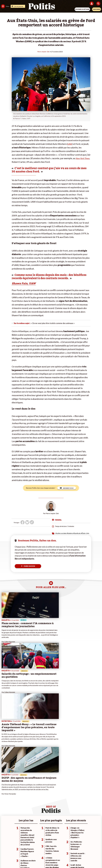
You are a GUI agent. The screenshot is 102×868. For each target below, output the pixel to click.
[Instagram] (44, 861)
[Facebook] (25, 861)
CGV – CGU (51, 854)
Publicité (82, 854)
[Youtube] (37, 861)
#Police (70, 792)
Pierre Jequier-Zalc (43, 51)
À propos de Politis (40, 798)
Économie (20, 794)
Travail (19, 792)
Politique (4, 792)
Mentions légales (21, 854)
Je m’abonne (38, 794)
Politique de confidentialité (67, 854)
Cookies (91, 854)
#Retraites (71, 796)
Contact (10, 854)
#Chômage (71, 798)
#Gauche (71, 794)
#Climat (70, 790)
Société (3, 796)
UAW (70, 144)
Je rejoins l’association (41, 796)
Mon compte (38, 800)
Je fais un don (39, 790)
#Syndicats (77, 534)
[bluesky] (31, 861)
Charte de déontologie (37, 854)
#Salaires (70, 534)
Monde (19, 790)
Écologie (4, 794)
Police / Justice (22, 800)
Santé (19, 798)
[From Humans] (50, 861)
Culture (3, 800)
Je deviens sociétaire (41, 792)
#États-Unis (85, 534)
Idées (3, 798)
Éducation (20, 796)
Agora (3, 790)
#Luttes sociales (61, 534)
